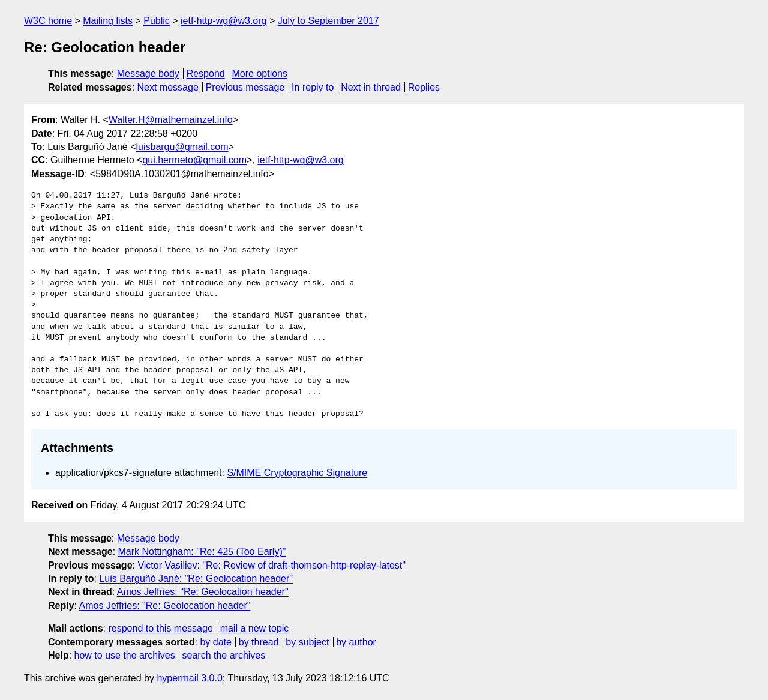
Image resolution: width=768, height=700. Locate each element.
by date (215, 642)
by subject (307, 642)
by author (356, 642)
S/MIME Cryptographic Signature (297, 473)
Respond (206, 74)
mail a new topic (255, 628)
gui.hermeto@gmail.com (194, 160)
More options (260, 74)
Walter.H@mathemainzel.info (171, 120)
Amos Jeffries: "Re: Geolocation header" (203, 592)
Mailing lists (108, 21)
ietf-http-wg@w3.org (223, 21)
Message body (148, 74)
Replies (424, 87)
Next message (168, 87)
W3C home (48, 21)
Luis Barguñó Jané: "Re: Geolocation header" (196, 578)
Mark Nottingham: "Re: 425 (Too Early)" (202, 551)
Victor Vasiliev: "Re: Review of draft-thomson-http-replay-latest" (271, 565)
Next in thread (371, 87)
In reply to (313, 87)
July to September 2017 (328, 21)
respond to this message (160, 628)
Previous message (245, 87)
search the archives (224, 655)
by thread (259, 642)
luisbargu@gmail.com (182, 147)
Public (157, 21)
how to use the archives (125, 655)
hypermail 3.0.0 (189, 678)
